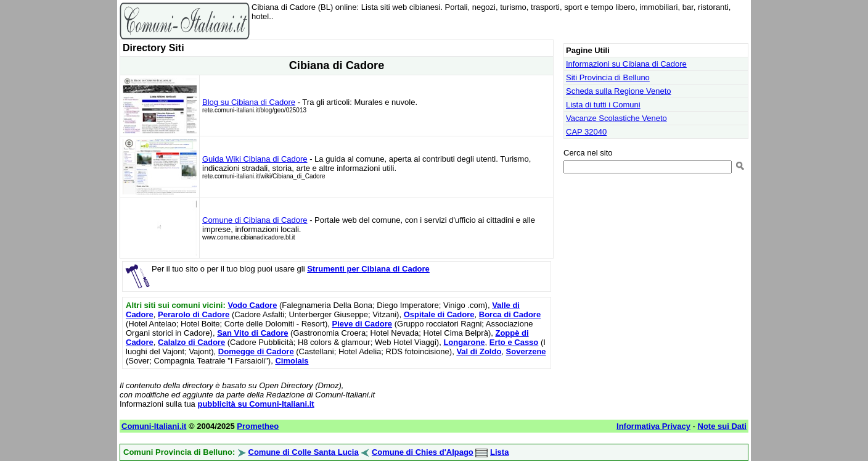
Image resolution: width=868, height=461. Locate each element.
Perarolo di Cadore (194, 314)
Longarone (464, 342)
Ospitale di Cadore (439, 314)
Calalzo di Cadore (191, 342)
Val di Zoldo (479, 351)
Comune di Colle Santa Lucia (304, 452)
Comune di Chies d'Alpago (423, 452)
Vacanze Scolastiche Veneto (616, 118)
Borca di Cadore (510, 314)
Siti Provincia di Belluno (608, 77)
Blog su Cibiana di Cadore (249, 102)
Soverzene (526, 351)
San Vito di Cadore (252, 333)
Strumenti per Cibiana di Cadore (368, 269)
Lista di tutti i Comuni (603, 105)
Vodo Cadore (252, 305)
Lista (499, 452)
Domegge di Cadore (256, 351)
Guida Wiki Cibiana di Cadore (255, 159)
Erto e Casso (514, 342)
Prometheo (258, 426)
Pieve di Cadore (362, 324)
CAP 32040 (586, 132)
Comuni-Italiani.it (154, 426)
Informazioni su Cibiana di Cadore (626, 64)
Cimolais (292, 361)
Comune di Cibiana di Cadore (255, 220)
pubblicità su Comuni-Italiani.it (256, 404)
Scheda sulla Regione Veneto (619, 91)
